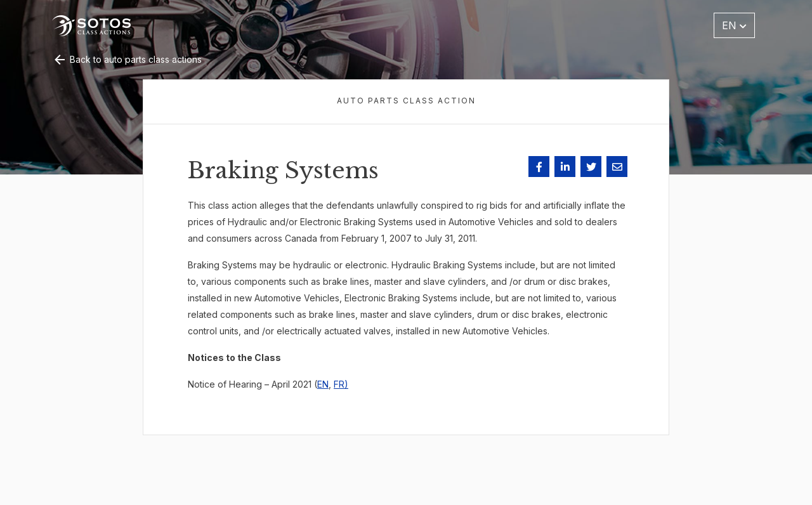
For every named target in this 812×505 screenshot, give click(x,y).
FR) (341, 384)
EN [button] (734, 25)
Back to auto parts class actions (127, 59)
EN (323, 384)
